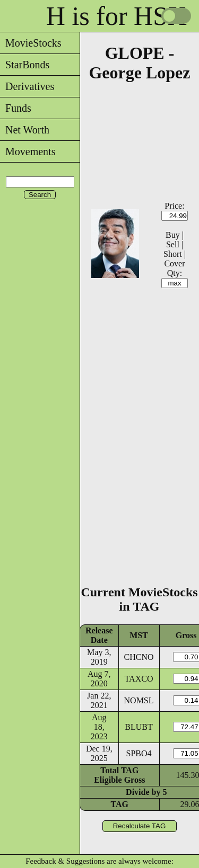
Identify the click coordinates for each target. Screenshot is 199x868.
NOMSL (139, 700)
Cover (174, 263)
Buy (173, 235)
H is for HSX (116, 16)
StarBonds (25, 65)
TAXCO (139, 679)
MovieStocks (31, 43)
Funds (16, 108)
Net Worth (25, 130)
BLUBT (139, 727)
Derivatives (27, 86)
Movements (28, 151)
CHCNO (139, 657)
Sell (173, 244)
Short (173, 254)
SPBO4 (139, 753)
